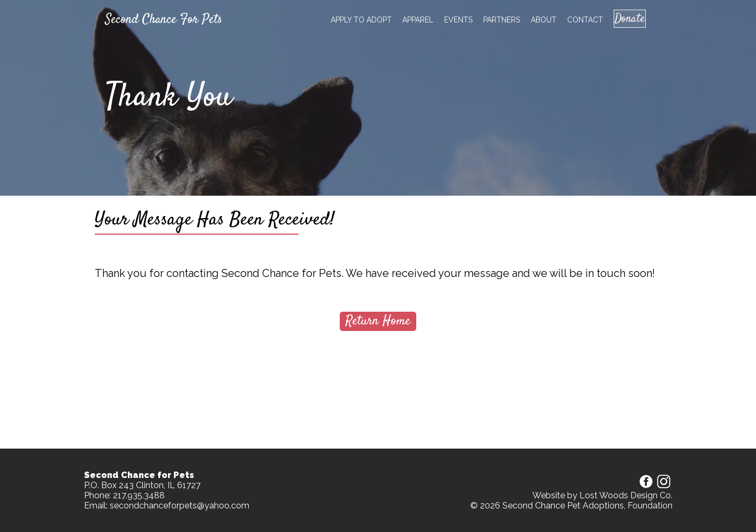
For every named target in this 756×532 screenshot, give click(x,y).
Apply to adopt (352, 20)
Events (449, 20)
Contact (575, 20)
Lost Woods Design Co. (626, 495)
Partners (492, 20)
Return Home (378, 321)
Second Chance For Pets (164, 20)
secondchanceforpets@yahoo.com (180, 506)
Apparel (408, 20)
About (534, 20)
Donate (625, 19)
